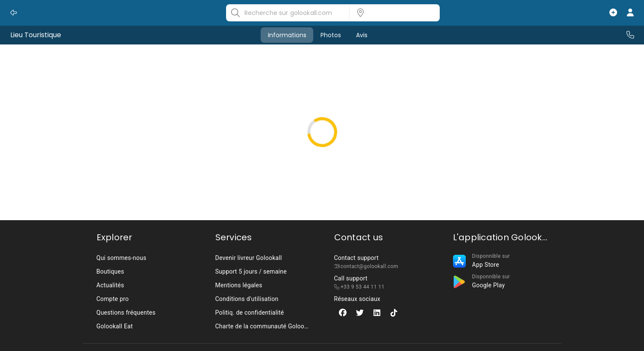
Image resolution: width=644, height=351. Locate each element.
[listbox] (392, 13)
